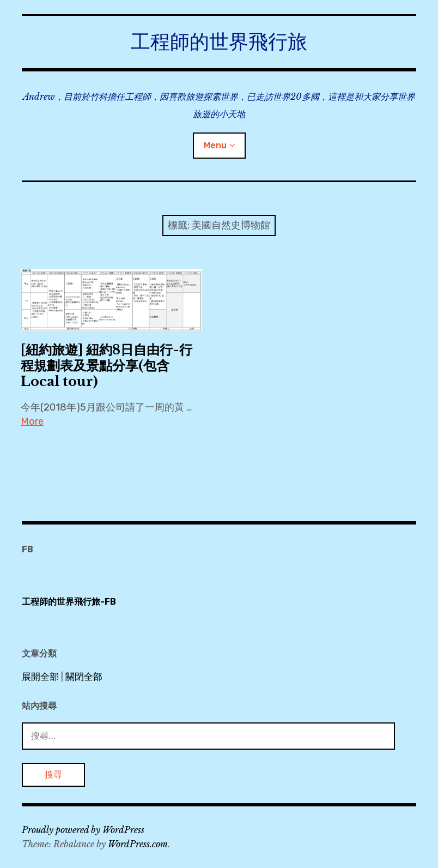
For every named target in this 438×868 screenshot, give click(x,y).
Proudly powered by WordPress (83, 830)
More (32, 421)
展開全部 (40, 677)
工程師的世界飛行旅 (219, 42)
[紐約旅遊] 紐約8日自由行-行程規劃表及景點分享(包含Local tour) (107, 366)
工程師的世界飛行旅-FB (69, 602)
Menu (215, 145)
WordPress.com (138, 844)
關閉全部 (84, 677)
